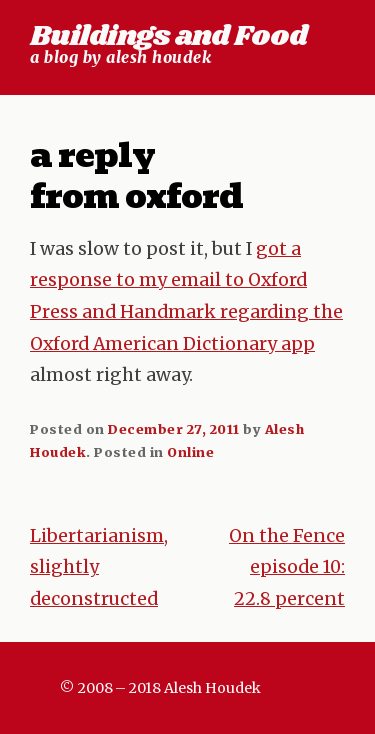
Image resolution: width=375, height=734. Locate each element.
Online (190, 452)
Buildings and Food (168, 36)
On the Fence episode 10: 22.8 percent (287, 567)
